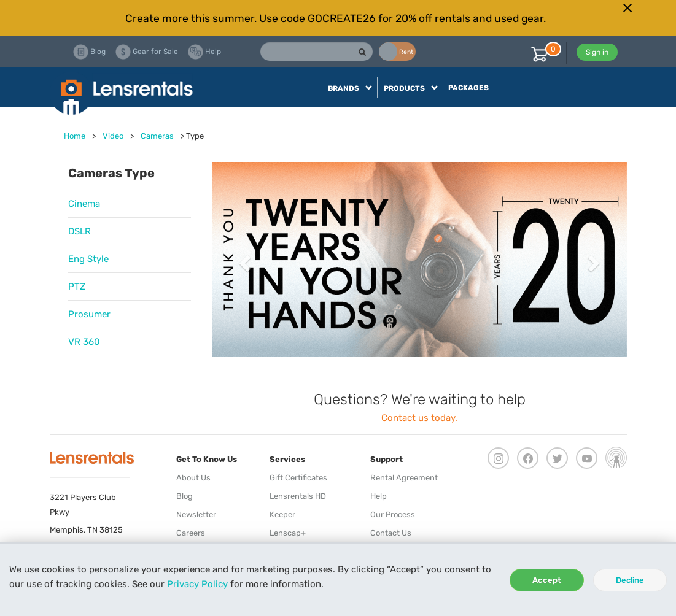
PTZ (77, 287)
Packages (468, 88)
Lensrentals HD (298, 496)
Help (379, 496)
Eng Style (88, 259)
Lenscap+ (288, 533)
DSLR (80, 231)
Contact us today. (419, 418)
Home (75, 136)
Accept (547, 580)
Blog (185, 496)
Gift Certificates (298, 478)
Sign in (597, 52)
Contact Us (391, 533)
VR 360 (84, 342)
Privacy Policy (197, 584)
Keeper (282, 514)
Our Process (393, 514)
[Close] (628, 8)
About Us (193, 478)
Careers (191, 533)
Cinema (84, 204)
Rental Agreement (404, 478)
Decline (630, 580)
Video (113, 136)
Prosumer (89, 314)
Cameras (157, 136)
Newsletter (196, 514)
